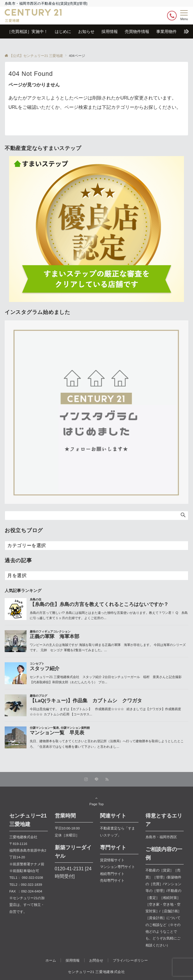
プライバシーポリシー (130, 960)
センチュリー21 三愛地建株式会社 (96, 972)
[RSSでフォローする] (107, 779)
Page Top (96, 801)
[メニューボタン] (184, 15)
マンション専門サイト (117, 867)
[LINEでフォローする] (96, 779)
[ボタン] (172, 16)
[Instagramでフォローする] (86, 779)
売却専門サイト (112, 880)
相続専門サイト (112, 874)
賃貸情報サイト (112, 860)
